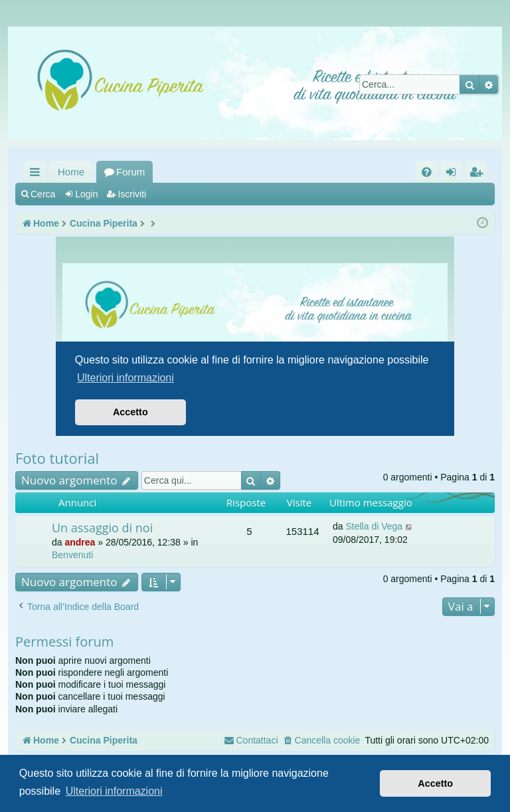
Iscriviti (132, 194)
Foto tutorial (57, 458)
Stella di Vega (374, 526)
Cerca (43, 194)
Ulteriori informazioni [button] (114, 791)
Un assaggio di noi (102, 528)
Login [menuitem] (454, 174)
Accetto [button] (435, 783)
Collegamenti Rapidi (38, 174)
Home (71, 172)
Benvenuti (72, 555)
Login (86, 194)
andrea (80, 542)
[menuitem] (427, 172)
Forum (130, 172)
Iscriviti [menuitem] (479, 174)
